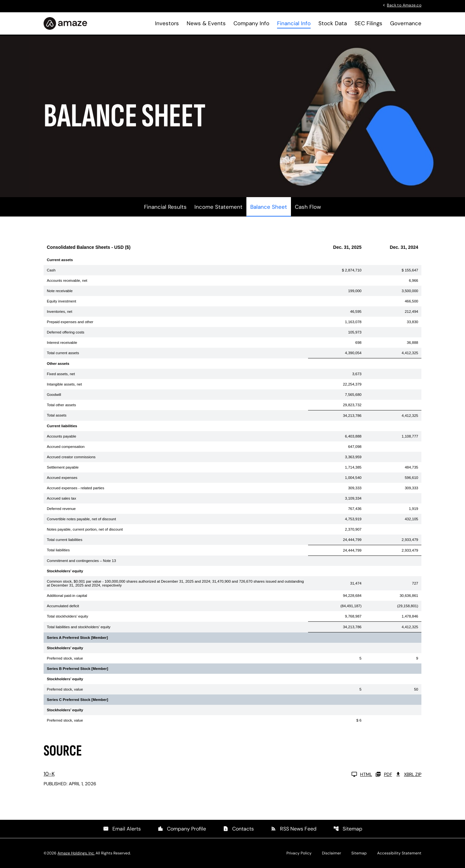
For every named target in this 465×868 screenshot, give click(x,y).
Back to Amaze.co (404, 5)
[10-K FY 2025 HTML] (208, 774)
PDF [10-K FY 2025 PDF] (384, 774)
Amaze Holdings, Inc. (76, 853)
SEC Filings (368, 23)
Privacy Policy (299, 853)
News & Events (206, 23)
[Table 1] (232, 483)
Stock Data (333, 23)
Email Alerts (122, 829)
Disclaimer (331, 853)
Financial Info (294, 23)
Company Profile (182, 829)
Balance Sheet (269, 207)
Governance (406, 23)
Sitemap (348, 829)
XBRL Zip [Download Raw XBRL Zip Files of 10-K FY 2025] (408, 774)
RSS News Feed (294, 829)
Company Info (251, 23)
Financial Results (165, 207)
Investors (167, 23)
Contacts (238, 829)
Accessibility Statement (399, 853)
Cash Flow (308, 207)
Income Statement (218, 207)
